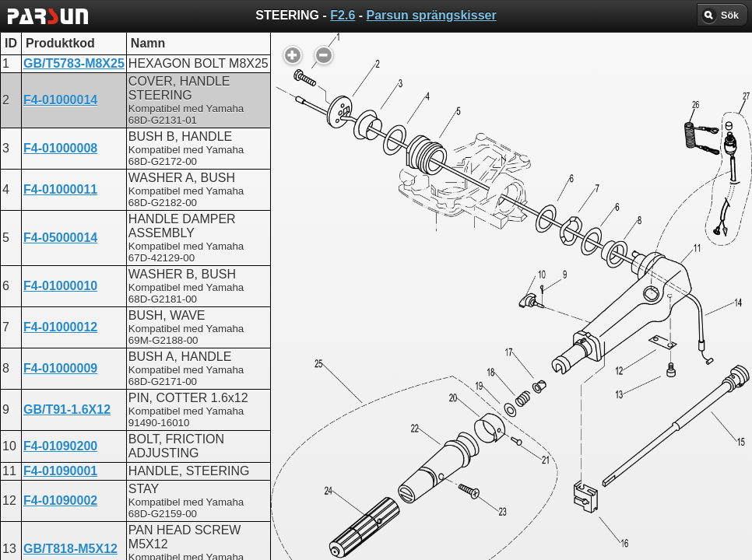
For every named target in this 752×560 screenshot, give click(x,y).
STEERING (313, 397)
